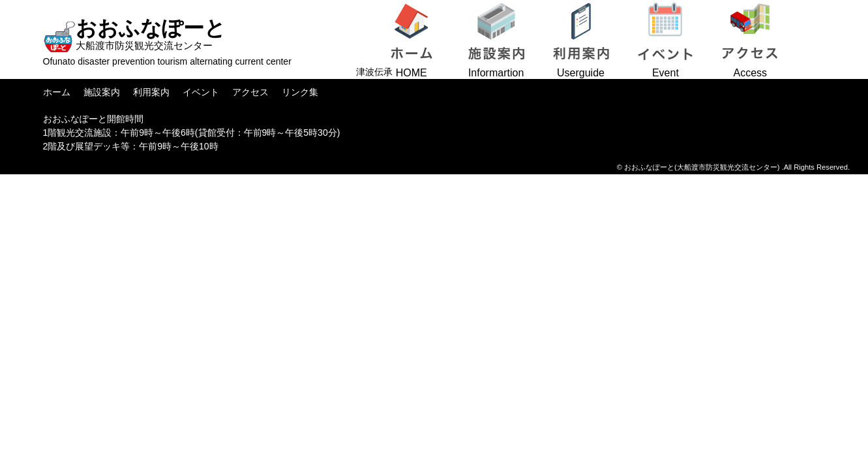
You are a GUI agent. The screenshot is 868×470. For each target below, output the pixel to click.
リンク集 (300, 92)
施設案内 (102, 92)
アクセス (250, 92)
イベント (201, 92)
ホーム (57, 92)
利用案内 (151, 92)
